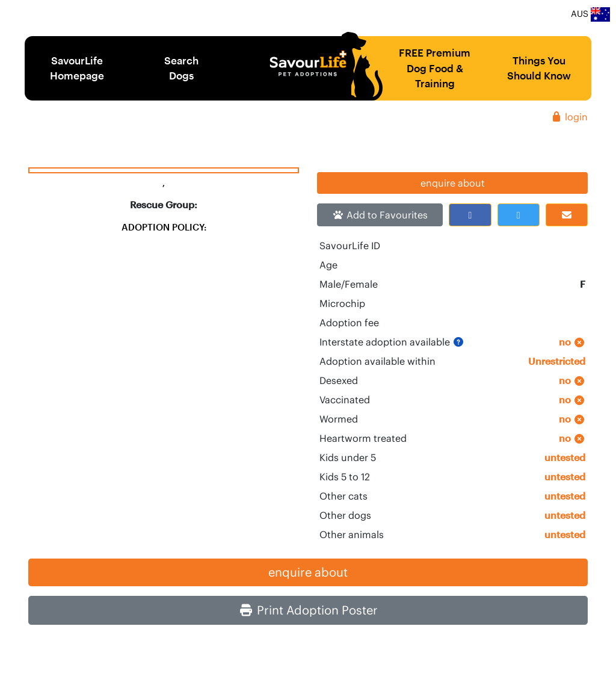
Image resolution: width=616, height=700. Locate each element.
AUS (590, 14)
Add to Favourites (380, 215)
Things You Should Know (539, 68)
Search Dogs (181, 68)
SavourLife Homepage (77, 68)
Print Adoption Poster (308, 610)
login (569, 117)
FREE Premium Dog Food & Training (435, 68)
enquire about (453, 183)
